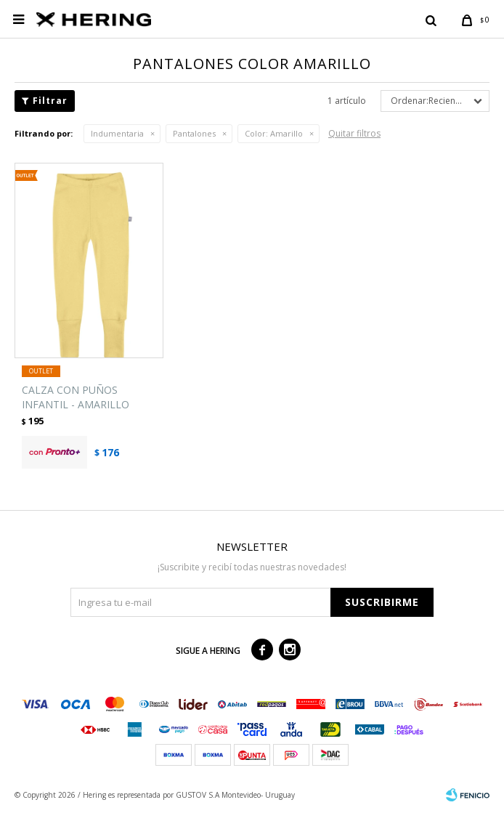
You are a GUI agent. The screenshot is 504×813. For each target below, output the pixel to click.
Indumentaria (117, 133)
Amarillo (274, 133)
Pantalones (194, 133)
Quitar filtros (354, 133)
